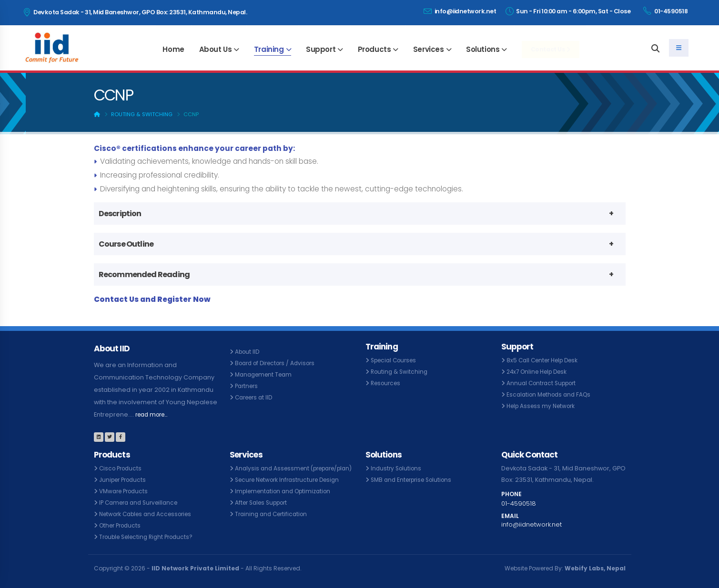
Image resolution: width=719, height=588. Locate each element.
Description (120, 214)
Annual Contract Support (544, 383)
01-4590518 (665, 11)
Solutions (483, 49)
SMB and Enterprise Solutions (415, 480)
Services (429, 49)
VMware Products (126, 491)
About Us (216, 49)
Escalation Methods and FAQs (552, 394)
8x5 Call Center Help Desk (546, 360)
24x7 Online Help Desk (540, 372)
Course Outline (126, 244)
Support (321, 49)
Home (173, 49)
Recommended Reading (144, 274)
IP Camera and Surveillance (142, 503)
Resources (387, 383)
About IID (248, 352)
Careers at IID (256, 397)
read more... (154, 414)
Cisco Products (122, 468)
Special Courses (396, 360)
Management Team (266, 374)
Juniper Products (125, 480)
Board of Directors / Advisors (279, 363)
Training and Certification (274, 525)
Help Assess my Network (544, 406)
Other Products (122, 525)
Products (375, 49)
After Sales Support (264, 514)
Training (269, 49)
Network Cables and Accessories (150, 514)
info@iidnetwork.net (460, 11)
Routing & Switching (142, 114)
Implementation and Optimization (287, 503)
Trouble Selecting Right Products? (151, 537)
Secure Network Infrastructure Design (292, 491)
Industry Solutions (398, 468)
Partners (248, 386)
